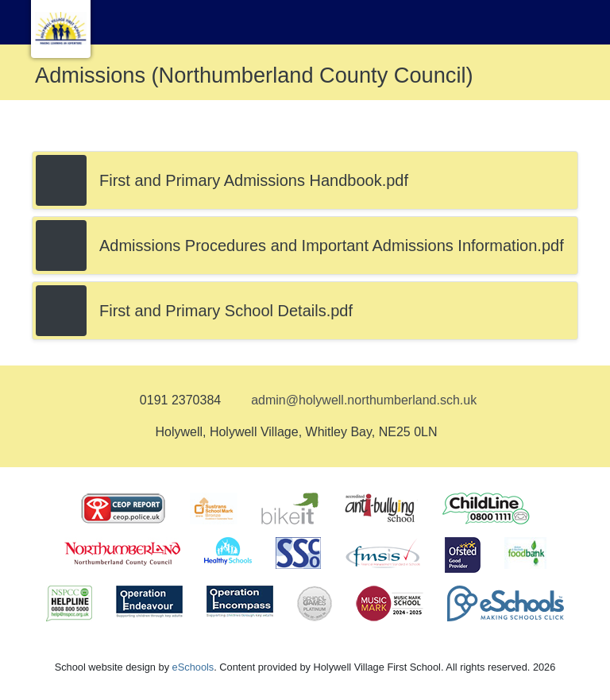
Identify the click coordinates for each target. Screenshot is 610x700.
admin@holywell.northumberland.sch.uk (364, 400)
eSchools (193, 667)
